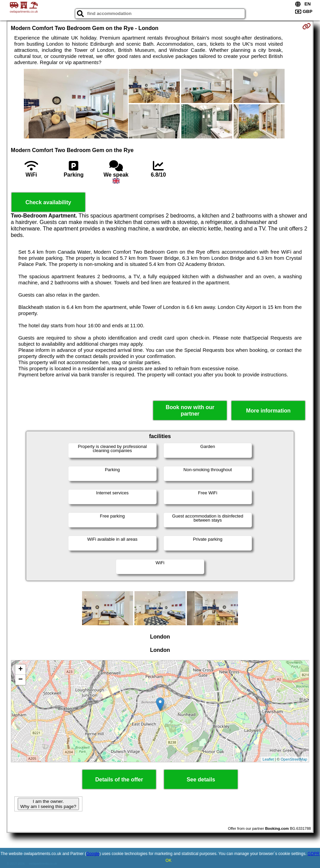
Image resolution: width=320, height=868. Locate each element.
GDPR (314, 854)
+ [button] (21, 670)
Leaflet (268, 759)
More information (268, 411)
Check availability (48, 202)
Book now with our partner (190, 410)
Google (93, 854)
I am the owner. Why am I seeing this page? (48, 804)
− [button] (21, 680)
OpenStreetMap (294, 759)
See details (201, 780)
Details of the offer (119, 780)
